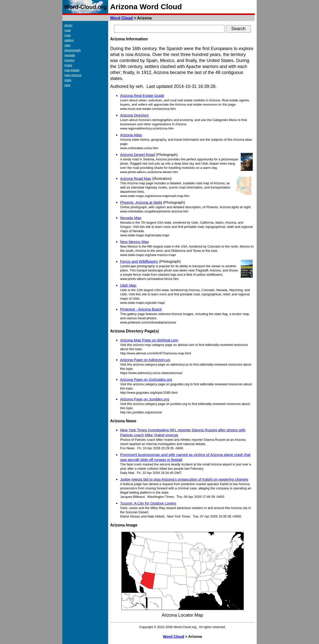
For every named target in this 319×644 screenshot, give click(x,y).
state (68, 80)
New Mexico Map (134, 242)
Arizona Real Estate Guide (142, 96)
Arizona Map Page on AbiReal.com (149, 340)
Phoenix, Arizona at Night (141, 202)
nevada (70, 55)
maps (68, 65)
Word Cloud (121, 18)
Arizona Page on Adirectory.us (145, 360)
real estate (72, 70)
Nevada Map (131, 218)
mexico (69, 60)
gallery (69, 40)
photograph (73, 50)
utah (67, 45)
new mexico (73, 75)
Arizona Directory (134, 115)
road (68, 30)
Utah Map (128, 285)
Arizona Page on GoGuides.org (146, 379)
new (67, 85)
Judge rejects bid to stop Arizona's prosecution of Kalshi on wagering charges (184, 479)
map (67, 35)
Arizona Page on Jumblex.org (145, 399)
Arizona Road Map (136, 178)
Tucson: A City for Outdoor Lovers (148, 503)
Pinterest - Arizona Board (141, 309)
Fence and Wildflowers (139, 261)
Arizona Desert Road (137, 155)
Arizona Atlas (131, 135)
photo (68, 25)
